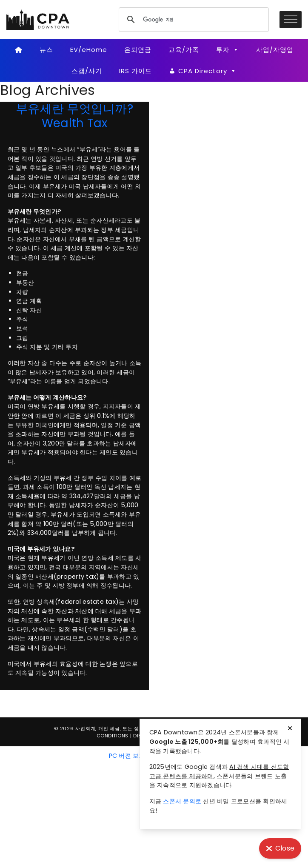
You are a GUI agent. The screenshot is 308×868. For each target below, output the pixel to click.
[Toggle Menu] (291, 19)
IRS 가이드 (135, 71)
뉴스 (46, 50)
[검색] (192, 20)
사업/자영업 (275, 50)
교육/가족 (184, 50)
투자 (228, 50)
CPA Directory (207, 71)
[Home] (19, 50)
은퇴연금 (138, 50)
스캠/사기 (87, 71)
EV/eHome (89, 50)
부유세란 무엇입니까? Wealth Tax (74, 116)
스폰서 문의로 (182, 801)
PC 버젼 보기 (127, 756)
